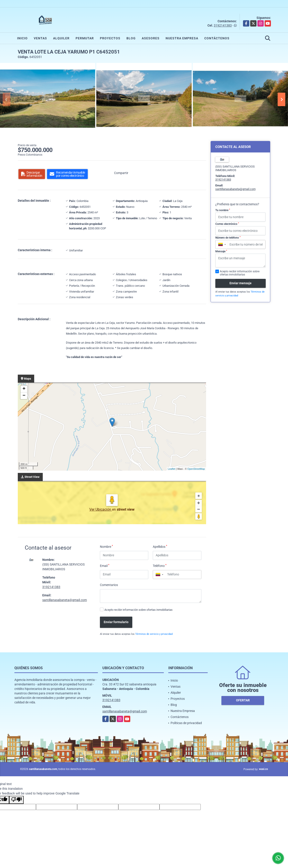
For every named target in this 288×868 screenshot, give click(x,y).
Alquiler (61, 38)
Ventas (40, 38)
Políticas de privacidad (186, 723)
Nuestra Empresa (182, 38)
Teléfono (160, 566)
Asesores (151, 38)
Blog (131, 38)
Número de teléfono (228, 238)
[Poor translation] (16, 800)
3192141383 (223, 25)
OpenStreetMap (196, 469)
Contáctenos (217, 38)
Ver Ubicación (101, 509)
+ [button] (24, 389)
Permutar (85, 38)
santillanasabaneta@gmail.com (65, 600)
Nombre (106, 546)
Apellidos (160, 546)
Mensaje (221, 251)
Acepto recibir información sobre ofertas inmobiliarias (138, 610)
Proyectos (110, 38)
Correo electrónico (227, 224)
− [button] (24, 396)
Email (105, 566)
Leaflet (172, 469)
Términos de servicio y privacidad (154, 634)
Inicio (22, 38)
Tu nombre (223, 210)
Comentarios (109, 585)
